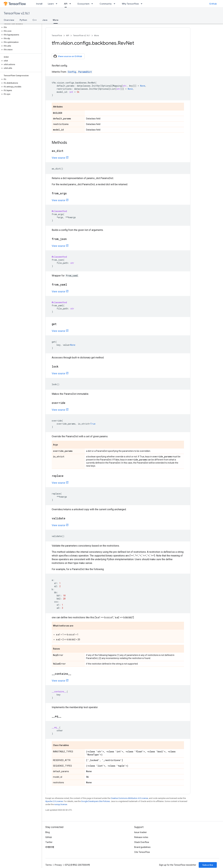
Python (23, 20)
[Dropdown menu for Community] (115, 4)
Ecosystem (83, 4)
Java (45, 20)
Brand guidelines (142, 847)
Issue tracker (141, 832)
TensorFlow (57, 35)
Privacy (58, 865)
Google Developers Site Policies (95, 801)
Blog (48, 832)
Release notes (141, 837)
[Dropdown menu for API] (71, 4)
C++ (35, 20)
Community (106, 4)
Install (39, 4)
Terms (49, 865)
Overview (9, 20)
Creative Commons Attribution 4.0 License (129, 798)
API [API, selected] (66, 4)
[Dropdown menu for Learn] (57, 4)
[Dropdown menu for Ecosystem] (93, 4)
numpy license (61, 804)
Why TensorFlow (130, 4)
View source (58, 158)
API (68, 35)
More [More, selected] (56, 20)
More (96, 35)
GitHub (213, 4)
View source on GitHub (68, 56)
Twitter (49, 842)
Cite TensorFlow (142, 852)
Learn (51, 4)
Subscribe (208, 865)
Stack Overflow (142, 842)
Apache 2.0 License (54, 801)
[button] (20, 27)
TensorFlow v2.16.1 (17, 13)
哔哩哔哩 (50, 847)
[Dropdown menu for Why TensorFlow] (142, 4)
